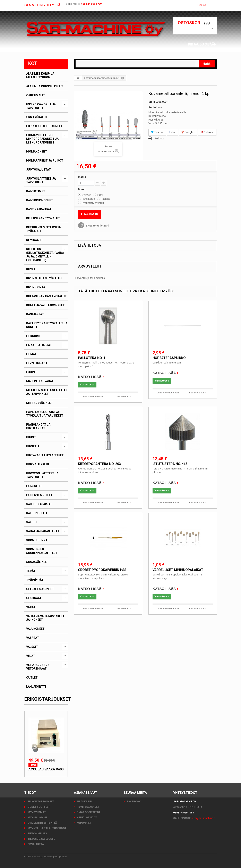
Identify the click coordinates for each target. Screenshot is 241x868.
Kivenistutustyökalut (44, 278)
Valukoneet (35, 629)
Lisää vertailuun (123, 397)
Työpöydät (35, 580)
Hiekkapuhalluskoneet (44, 126)
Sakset (32, 522)
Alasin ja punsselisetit (45, 86)
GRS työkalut (37, 117)
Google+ (188, 132)
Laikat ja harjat (39, 345)
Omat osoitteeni (88, 812)
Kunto (152, 107)
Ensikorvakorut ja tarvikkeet (41, 106)
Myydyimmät (36, 812)
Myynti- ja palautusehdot (47, 828)
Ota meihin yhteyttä (42, 5)
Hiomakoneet (37, 152)
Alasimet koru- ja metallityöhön (40, 75)
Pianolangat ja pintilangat (38, 426)
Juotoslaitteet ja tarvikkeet (41, 180)
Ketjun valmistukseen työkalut (44, 229)
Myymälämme (37, 817)
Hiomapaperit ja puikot (45, 161)
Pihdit (31, 437)
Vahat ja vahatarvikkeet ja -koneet (45, 618)
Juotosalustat (38, 170)
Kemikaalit (35, 240)
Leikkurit (33, 336)
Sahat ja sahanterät (43, 531)
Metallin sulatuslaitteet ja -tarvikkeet (47, 392)
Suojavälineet (38, 562)
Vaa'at (31, 607)
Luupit (32, 372)
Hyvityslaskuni (88, 807)
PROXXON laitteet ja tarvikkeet (42, 475)
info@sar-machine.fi (203, 818)
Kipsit (31, 269)
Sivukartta (35, 844)
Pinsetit (33, 446)
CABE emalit (36, 95)
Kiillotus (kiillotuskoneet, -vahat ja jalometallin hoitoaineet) (45, 255)
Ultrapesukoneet (40, 589)
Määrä (82, 177)
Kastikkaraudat (39, 209)
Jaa (172, 132)
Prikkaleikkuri (38, 464)
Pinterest (207, 132)
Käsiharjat (35, 314)
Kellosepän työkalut (43, 218)
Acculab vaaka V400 (46, 769)
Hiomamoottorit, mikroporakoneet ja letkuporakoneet (42, 139)
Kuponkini (84, 823)
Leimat (31, 354)
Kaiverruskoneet (40, 200)
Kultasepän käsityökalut (46, 296)
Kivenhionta (36, 287)
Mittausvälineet (40, 403)
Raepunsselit (37, 513)
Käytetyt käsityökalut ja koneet (47, 325)
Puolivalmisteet (39, 495)
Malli (152, 102)
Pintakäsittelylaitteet (45, 455)
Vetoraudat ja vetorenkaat (38, 667)
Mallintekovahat (40, 381)
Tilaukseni (84, 801)
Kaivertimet (36, 191)
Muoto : (83, 189)
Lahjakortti (36, 687)
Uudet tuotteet (38, 807)
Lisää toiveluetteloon (93, 397)
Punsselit (34, 486)
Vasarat (33, 638)
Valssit (32, 647)
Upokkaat (34, 598)
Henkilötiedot (87, 817)
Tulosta (159, 138)
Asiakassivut (206, 49)
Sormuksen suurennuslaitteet (42, 551)
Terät (31, 571)
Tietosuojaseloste (41, 839)
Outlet (32, 678)
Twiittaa (157, 132)
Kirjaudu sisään (204, 44)
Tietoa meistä (37, 833)
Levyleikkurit (37, 363)
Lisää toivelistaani (97, 226)
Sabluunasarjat (39, 504)
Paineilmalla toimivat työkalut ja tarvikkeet (45, 414)
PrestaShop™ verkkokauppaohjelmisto (49, 857)
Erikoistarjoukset (48, 699)
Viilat (31, 656)
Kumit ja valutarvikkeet (45, 305)
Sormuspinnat (38, 540)
